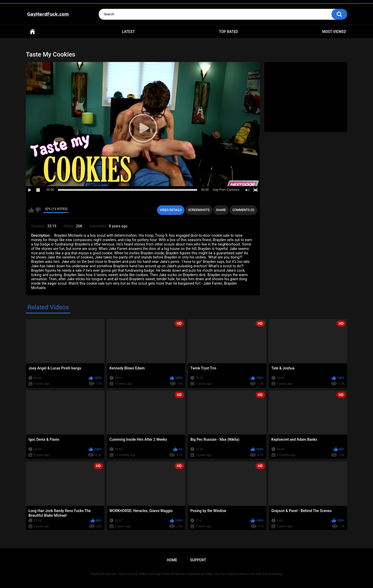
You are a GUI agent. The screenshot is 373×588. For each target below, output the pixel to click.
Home (32, 32)
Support (198, 560)
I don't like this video (38, 210)
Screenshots (199, 210)
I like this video (31, 210)
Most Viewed (334, 32)
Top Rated (228, 32)
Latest (128, 32)
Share (221, 210)
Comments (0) (243, 210)
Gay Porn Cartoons (226, 190)
